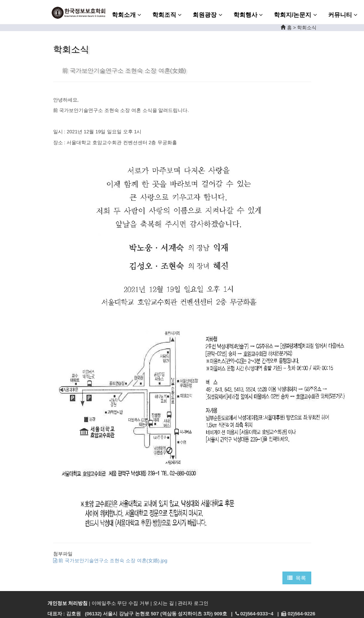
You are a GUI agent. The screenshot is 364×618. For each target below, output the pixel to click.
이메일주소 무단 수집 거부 (120, 603)
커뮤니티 (343, 15)
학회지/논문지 (295, 15)
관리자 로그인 (193, 603)
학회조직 (167, 15)
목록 (297, 578)
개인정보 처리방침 (68, 603)
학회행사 (248, 15)
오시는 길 (163, 603)
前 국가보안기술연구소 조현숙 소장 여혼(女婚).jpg (110, 561)
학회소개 (126, 15)
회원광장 (207, 15)
